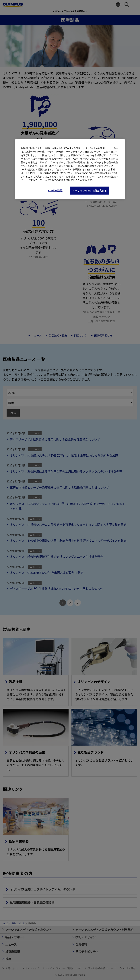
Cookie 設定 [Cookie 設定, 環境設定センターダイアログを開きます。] (55, 190)
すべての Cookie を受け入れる (90, 191)
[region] (70, 169)
